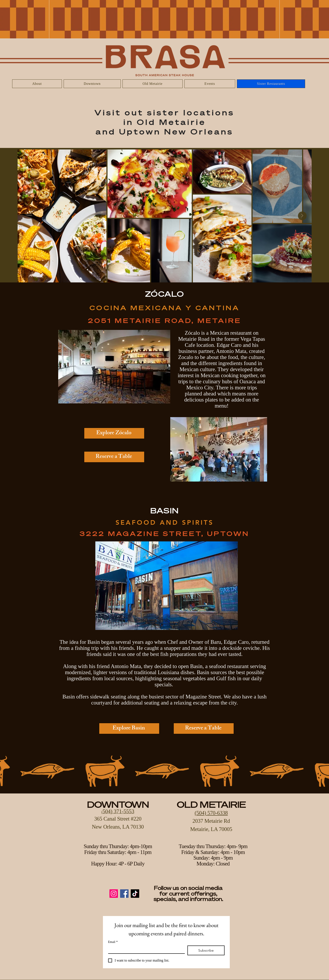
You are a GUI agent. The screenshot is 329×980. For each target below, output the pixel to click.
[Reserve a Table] (114, 457)
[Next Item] (302, 216)
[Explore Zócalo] (114, 433)
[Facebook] (124, 894)
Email (113, 942)
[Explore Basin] (129, 728)
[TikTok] (135, 894)
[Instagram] (114, 894)
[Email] (145, 949)
